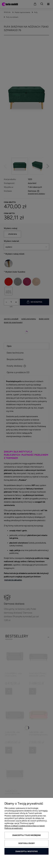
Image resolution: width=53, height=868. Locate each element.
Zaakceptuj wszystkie (27, 851)
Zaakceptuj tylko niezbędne (27, 835)
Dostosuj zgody (27, 843)
